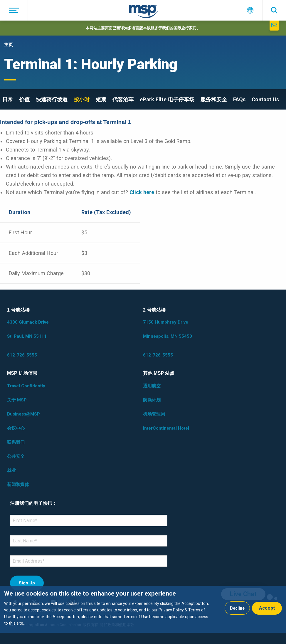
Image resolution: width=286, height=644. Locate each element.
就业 (11, 470)
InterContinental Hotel (166, 428)
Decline (237, 608)
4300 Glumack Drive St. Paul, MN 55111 (28, 329)
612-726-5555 (22, 355)
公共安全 (16, 456)
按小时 (82, 99)
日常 (8, 99)
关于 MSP (17, 400)
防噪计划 (152, 400)
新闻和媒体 (18, 485)
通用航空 (152, 386)
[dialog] (143, 609)
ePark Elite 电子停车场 (167, 99)
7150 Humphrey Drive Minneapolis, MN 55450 (168, 329)
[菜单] (14, 10)
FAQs (239, 99)
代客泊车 (123, 99)
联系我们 (16, 442)
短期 (101, 99)
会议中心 (16, 428)
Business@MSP (23, 414)
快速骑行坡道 (52, 99)
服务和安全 (214, 99)
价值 (24, 99)
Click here (142, 192)
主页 (9, 45)
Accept (267, 608)
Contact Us (265, 99)
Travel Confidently (26, 386)
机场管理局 (154, 414)
